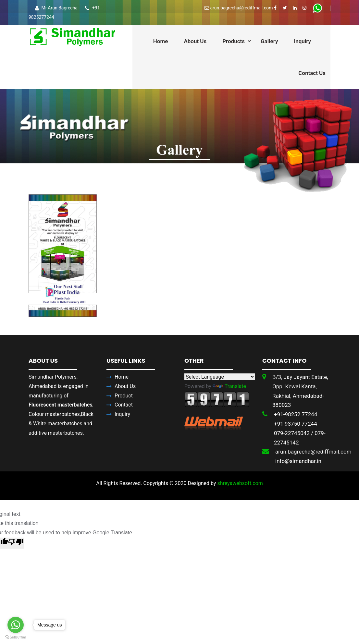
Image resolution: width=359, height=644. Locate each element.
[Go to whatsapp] (16, 625)
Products (234, 41)
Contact (124, 405)
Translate (229, 386)
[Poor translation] (16, 543)
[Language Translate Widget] (220, 377)
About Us (195, 41)
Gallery (269, 41)
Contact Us (312, 73)
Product (124, 396)
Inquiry (302, 41)
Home (161, 41)
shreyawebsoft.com (240, 483)
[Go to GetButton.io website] (16, 637)
